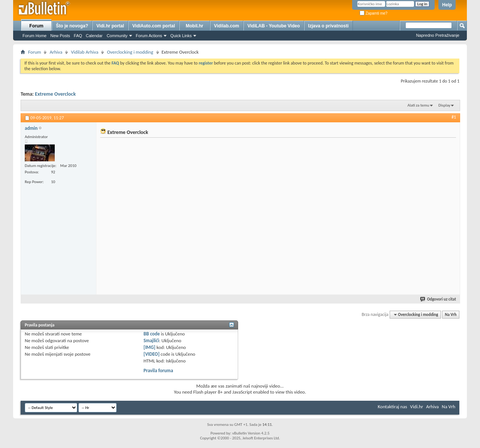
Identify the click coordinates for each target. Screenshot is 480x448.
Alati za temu (418, 105)
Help (447, 5)
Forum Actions (149, 36)
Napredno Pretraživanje (438, 35)
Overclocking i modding (130, 52)
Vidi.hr (417, 407)
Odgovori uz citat (438, 299)
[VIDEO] (152, 354)
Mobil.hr (194, 26)
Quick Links (181, 36)
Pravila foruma (158, 371)
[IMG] (150, 347)
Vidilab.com (227, 26)
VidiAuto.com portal (154, 26)
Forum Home (34, 36)
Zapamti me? (373, 13)
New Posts (60, 36)
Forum (36, 26)
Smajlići (151, 341)
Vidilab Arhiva (85, 52)
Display (444, 105)
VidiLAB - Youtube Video (274, 26)
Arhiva (56, 52)
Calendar (94, 36)
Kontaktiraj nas (392, 407)
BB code (152, 334)
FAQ (78, 36)
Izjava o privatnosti (328, 26)
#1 (454, 117)
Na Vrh (451, 315)
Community (117, 36)
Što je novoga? (72, 26)
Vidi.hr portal (110, 26)
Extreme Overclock (55, 94)
